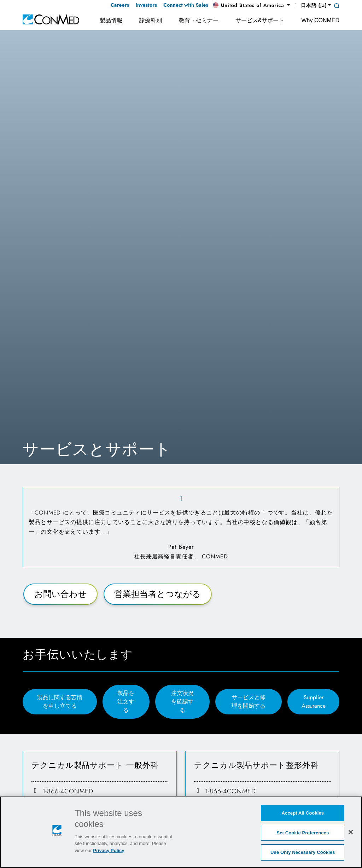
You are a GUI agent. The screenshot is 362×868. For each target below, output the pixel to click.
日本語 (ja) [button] (310, 5)
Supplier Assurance (314, 702)
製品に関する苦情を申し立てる (60, 702)
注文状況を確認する (182, 702)
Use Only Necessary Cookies (303, 853)
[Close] (351, 833)
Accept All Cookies (303, 814)
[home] (51, 19)
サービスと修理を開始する (249, 702)
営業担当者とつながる (157, 594)
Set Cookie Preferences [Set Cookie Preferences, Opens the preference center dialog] (303, 833)
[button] (251, 6)
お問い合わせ (60, 594)
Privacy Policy (109, 851)
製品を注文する (126, 702)
